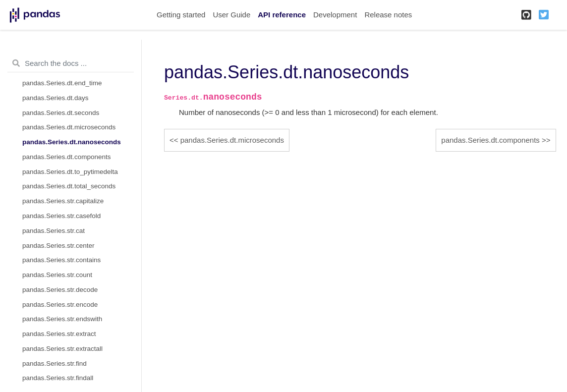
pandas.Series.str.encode (60, 305)
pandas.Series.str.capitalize (63, 201)
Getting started (181, 15)
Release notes (388, 15)
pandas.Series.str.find (55, 364)
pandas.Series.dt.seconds (61, 113)
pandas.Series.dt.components (67, 157)
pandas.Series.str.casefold (61, 216)
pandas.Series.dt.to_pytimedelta (70, 172)
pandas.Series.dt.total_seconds (69, 186)
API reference (282, 15)
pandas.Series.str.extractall (62, 349)
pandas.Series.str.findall (58, 378)
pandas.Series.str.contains (61, 260)
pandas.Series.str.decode (60, 290)
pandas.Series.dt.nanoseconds (72, 142)
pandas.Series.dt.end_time (62, 83)
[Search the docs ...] (71, 63)
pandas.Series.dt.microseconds (69, 127)
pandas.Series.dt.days (56, 98)
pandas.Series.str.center (58, 246)
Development (335, 15)
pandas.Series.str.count (57, 275)
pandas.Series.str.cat (54, 231)
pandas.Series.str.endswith (62, 319)
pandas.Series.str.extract (59, 334)
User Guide (231, 15)
